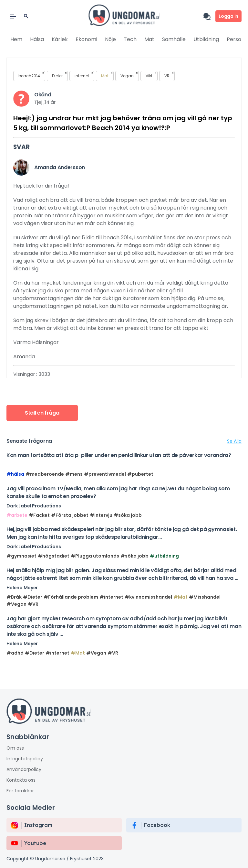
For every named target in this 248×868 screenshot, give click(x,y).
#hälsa (15, 474)
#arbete (17, 515)
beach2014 (31, 75)
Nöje (110, 39)
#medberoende (45, 474)
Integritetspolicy (25, 759)
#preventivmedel (105, 474)
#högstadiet (54, 556)
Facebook (157, 825)
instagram (38, 825)
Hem (16, 39)
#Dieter (33, 597)
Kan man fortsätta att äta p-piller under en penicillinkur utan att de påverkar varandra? (119, 455)
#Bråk (14, 597)
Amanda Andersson (60, 167)
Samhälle (174, 39)
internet (84, 75)
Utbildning (206, 39)
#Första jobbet (70, 515)
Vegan (129, 75)
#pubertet (140, 474)
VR (169, 75)
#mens (74, 474)
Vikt (151, 75)
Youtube (35, 843)
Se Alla (234, 441)
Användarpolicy (24, 769)
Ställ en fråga (42, 413)
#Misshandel (205, 597)
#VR (33, 604)
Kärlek (60, 39)
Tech (130, 39)
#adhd (15, 653)
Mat (149, 39)
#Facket (39, 515)
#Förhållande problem (71, 597)
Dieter (59, 75)
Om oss (15, 748)
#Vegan (16, 604)
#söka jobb (128, 515)
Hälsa (37, 39)
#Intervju (101, 515)
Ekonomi (86, 39)
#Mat (181, 597)
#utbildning (164, 556)
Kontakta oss (21, 780)
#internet (111, 597)
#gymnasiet (21, 556)
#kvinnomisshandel (148, 597)
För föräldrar (20, 791)
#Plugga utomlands (95, 556)
